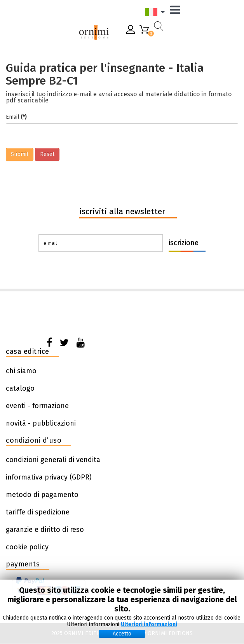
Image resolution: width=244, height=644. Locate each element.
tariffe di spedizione (38, 512)
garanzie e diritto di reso (45, 530)
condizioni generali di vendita (53, 460)
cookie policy (27, 547)
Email (16, 117)
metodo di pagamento (42, 495)
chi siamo (21, 371)
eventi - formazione (37, 406)
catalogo (20, 388)
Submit (20, 154)
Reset (47, 154)
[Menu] (177, 12)
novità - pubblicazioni (41, 423)
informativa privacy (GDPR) (49, 477)
